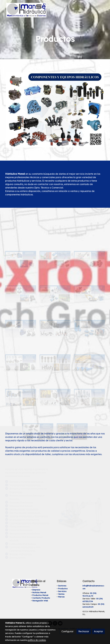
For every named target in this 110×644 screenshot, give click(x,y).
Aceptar (98, 631)
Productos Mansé (40, 595)
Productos (63, 589)
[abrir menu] (101, 10)
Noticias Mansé (39, 592)
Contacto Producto (41, 598)
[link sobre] (16, 584)
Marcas (61, 597)
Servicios (62, 591)
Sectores (62, 586)
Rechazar (84, 631)
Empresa (36, 590)
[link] (26, 10)
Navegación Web (40, 601)
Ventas (61, 594)
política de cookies (37, 640)
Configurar (67, 631)
